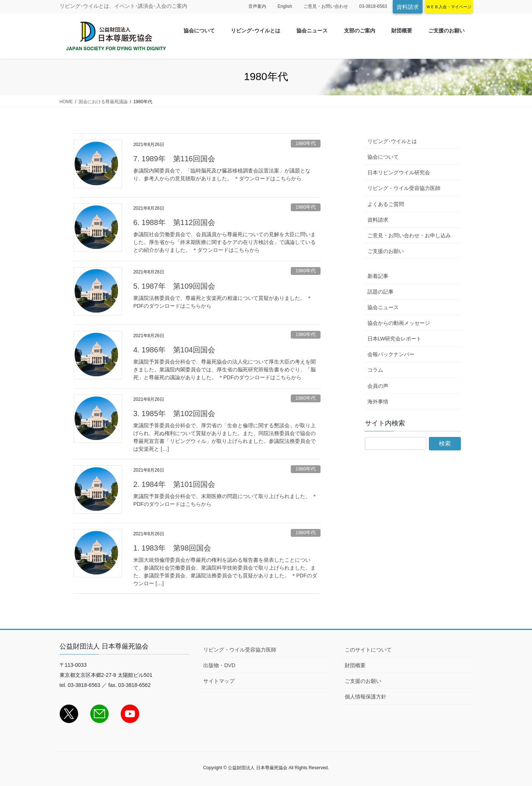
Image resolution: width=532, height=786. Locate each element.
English (285, 6)
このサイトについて (368, 650)
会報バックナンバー (391, 354)
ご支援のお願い (386, 251)
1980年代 (306, 143)
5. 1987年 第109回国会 (174, 286)
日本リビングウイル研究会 (399, 172)
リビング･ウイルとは (392, 141)
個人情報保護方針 (366, 697)
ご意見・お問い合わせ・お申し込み (409, 235)
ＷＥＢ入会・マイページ (449, 7)
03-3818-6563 (373, 6)
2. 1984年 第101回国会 (174, 484)
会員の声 (378, 386)
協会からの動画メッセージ (399, 323)
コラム (375, 370)
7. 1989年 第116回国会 (174, 159)
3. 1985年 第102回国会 (174, 413)
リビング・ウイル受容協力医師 (404, 188)
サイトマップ (219, 681)
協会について (383, 157)
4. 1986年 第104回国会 (174, 350)
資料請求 (408, 7)
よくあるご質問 (386, 204)
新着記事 (378, 276)
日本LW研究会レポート (395, 339)
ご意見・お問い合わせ (326, 6)
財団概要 (355, 665)
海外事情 (378, 402)
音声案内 (257, 6)
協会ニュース (383, 307)
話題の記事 (380, 292)
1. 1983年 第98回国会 (172, 548)
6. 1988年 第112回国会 (174, 222)
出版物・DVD (219, 665)
